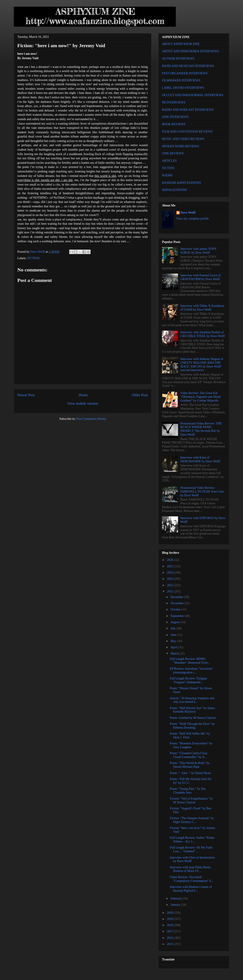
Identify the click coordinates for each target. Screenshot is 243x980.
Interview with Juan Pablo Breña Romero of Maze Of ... (190, 869)
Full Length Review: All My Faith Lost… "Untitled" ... (191, 849)
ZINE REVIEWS (173, 153)
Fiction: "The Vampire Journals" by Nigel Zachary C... (192, 820)
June (174, 635)
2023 (170, 579)
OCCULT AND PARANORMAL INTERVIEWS (193, 95)
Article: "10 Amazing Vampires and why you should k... (192, 700)
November (177, 603)
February (176, 898)
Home (83, 395)
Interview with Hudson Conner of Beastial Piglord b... (191, 889)
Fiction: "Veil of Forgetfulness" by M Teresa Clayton (191, 800)
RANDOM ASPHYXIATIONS (181, 183)
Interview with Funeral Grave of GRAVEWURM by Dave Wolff (201, 277)
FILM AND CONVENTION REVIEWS (187, 132)
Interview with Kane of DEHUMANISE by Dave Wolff (200, 459)
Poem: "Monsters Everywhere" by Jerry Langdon (191, 745)
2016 (170, 938)
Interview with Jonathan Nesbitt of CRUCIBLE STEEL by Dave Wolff (203, 334)
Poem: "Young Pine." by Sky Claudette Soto (188, 791)
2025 (170, 566)
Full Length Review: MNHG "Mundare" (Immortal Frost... (190, 661)
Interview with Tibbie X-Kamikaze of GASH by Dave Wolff (202, 308)
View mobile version (83, 403)
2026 (170, 560)
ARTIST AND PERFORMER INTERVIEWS (190, 51)
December (177, 597)
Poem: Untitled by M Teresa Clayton (193, 718)
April (174, 647)
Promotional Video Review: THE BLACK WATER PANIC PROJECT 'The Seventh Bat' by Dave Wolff (201, 429)
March (175, 654)
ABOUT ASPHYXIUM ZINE (181, 44)
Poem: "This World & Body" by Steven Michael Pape (190, 765)
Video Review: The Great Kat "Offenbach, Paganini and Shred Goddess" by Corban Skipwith (200, 397)
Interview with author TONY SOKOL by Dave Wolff (199, 251)
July (173, 628)
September (177, 616)
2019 (170, 919)
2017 (170, 931)
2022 (170, 585)
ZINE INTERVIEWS (175, 117)
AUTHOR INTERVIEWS (178, 59)
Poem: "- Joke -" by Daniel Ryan (190, 773)
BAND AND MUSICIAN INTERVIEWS (188, 66)
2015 (170, 944)
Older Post (140, 395)
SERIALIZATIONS (174, 190)
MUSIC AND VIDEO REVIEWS (183, 139)
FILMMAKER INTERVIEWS (181, 80)
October (176, 609)
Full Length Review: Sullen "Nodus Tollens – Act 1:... (192, 840)
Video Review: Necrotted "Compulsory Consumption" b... (192, 879)
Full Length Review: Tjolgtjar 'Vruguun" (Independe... (188, 680)
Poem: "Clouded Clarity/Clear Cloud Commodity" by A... (189, 755)
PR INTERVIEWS (174, 102)
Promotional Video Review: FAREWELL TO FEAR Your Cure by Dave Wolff (202, 492)
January (176, 905)
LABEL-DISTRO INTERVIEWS (183, 88)
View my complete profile (193, 219)
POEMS (167, 175)
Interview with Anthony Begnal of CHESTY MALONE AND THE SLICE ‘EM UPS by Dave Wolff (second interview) (202, 365)
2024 (170, 573)
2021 (170, 591)
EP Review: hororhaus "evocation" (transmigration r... (191, 671)
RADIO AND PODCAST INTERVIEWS (188, 110)
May (174, 641)
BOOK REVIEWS (174, 124)
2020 (170, 913)
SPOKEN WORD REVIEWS (180, 146)
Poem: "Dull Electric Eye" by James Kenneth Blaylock (192, 710)
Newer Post (26, 395)
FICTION (33, 258)
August (175, 622)
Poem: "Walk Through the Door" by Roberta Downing (192, 726)
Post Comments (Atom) (91, 419)
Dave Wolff (188, 213)
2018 (170, 925)
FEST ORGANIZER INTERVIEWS (185, 73)
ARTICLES (169, 161)
